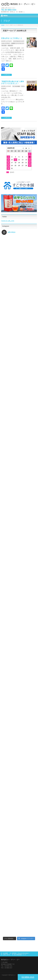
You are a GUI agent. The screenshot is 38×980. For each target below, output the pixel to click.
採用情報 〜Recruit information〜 (21, 953)
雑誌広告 (10, 46)
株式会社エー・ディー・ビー (17, 975)
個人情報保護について (20, 955)
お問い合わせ (7, 955)
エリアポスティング (19, 41)
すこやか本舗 (16, 86)
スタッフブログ (6, 43)
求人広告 (4, 46)
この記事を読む (7, 75)
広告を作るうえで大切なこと (12, 38)
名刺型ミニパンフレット (18, 43)
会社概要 (5, 953)
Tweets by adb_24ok (8, 221)
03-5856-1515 (28, 977)
